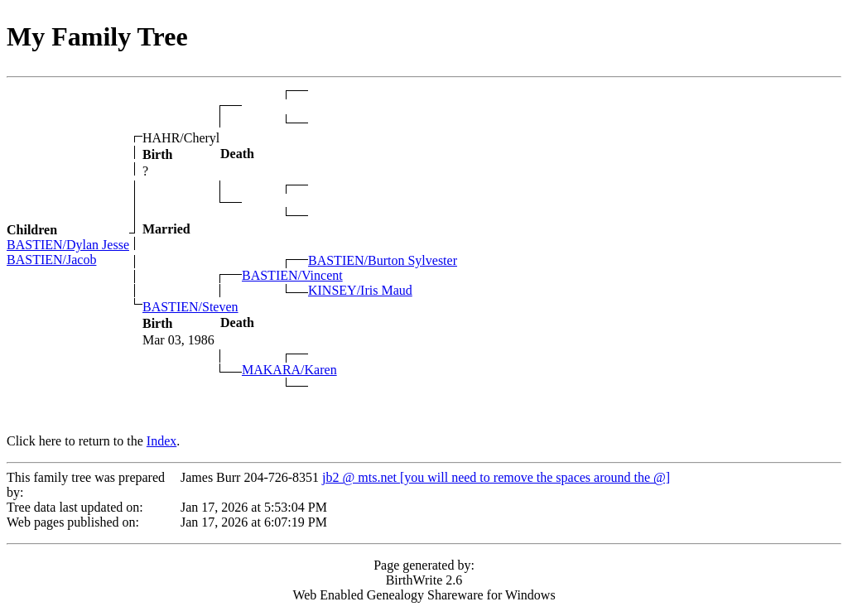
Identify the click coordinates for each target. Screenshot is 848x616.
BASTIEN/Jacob (51, 260)
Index (161, 441)
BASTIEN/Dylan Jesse (68, 245)
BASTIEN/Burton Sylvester (383, 260)
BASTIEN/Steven (190, 307)
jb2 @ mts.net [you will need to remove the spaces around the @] (496, 477)
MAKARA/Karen (289, 370)
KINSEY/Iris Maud (360, 290)
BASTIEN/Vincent (292, 275)
